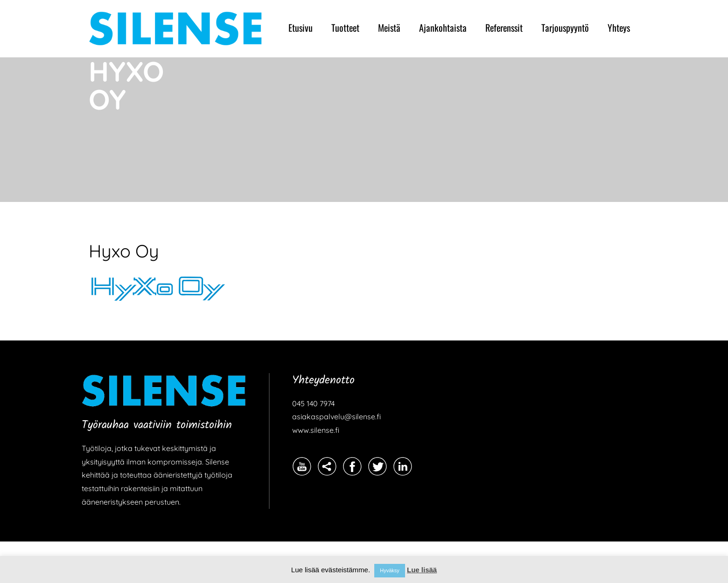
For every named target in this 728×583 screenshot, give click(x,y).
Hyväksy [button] (390, 570)
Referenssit (504, 28)
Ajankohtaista (443, 28)
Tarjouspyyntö (565, 28)
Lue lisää (422, 570)
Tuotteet (345, 28)
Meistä (389, 28)
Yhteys (619, 28)
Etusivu (301, 28)
